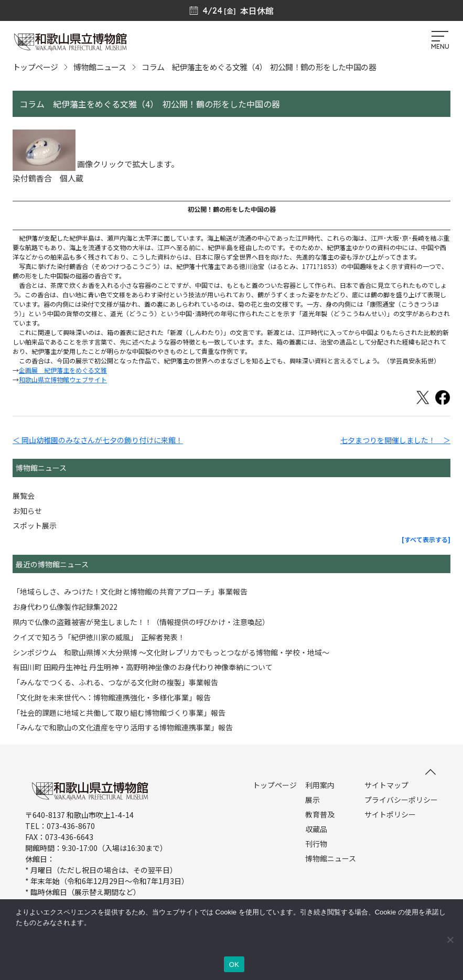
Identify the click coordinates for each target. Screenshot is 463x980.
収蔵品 (316, 829)
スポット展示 (35, 525)
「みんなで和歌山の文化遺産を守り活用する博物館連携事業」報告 (123, 727)
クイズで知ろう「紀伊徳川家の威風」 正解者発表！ (99, 637)
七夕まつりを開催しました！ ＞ (395, 440)
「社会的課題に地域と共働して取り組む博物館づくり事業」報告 (119, 713)
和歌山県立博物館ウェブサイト (63, 379)
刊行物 (316, 844)
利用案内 (320, 785)
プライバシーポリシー (401, 800)
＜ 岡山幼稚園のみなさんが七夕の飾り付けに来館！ (98, 440)
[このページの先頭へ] (430, 772)
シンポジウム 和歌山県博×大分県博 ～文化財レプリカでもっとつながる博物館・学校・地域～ (171, 652)
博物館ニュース (100, 67)
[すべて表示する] (426, 539)
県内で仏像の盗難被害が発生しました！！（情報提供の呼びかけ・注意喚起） (141, 622)
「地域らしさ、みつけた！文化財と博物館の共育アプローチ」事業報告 (130, 591)
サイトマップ (386, 785)
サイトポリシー (390, 814)
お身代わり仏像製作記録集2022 (65, 607)
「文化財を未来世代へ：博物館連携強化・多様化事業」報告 (112, 697)
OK (234, 965)
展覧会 (24, 496)
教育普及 (320, 814)
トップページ (35, 67)
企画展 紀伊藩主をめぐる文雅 (63, 370)
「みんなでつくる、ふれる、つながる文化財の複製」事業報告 (115, 682)
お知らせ (27, 511)
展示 (313, 800)
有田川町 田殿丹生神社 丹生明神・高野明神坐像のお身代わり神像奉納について (143, 667)
